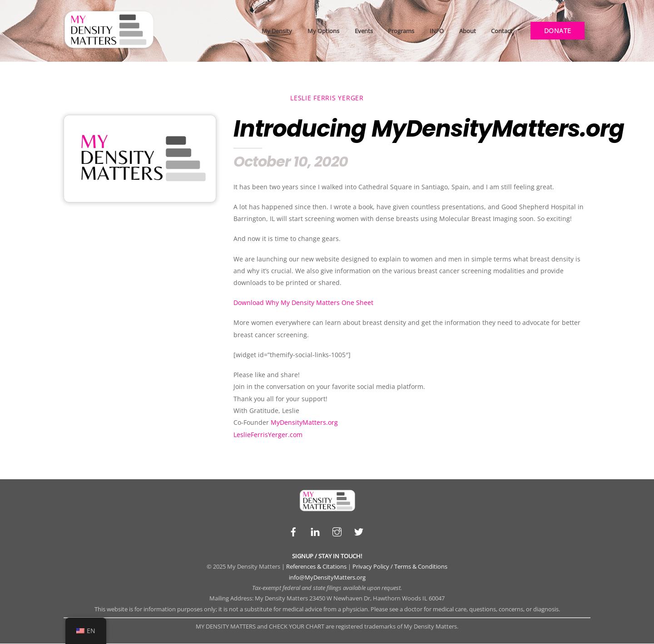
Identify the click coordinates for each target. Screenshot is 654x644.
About (468, 31)
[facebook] (293, 531)
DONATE (558, 31)
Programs (401, 31)
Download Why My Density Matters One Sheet (303, 303)
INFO (437, 31)
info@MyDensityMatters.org (327, 577)
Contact (502, 31)
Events (364, 31)
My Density (277, 31)
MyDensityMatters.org (304, 423)
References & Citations (316, 567)
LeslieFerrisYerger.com (268, 435)
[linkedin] (315, 531)
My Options (323, 31)
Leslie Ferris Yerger (327, 98)
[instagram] (337, 531)
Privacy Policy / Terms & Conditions (400, 567)
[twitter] (359, 531)
